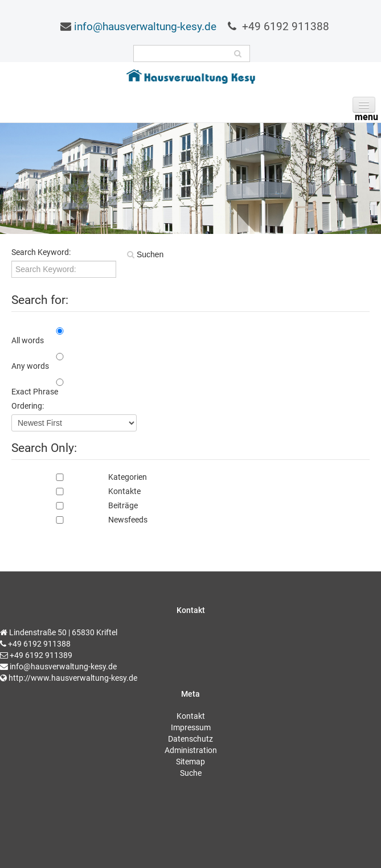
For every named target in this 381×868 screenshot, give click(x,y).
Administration (191, 750)
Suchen (149, 254)
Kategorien (79, 477)
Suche (191, 773)
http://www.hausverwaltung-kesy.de (73, 678)
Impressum (191, 727)
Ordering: (28, 406)
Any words (30, 366)
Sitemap (190, 762)
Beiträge (75, 505)
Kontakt (191, 716)
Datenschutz (190, 739)
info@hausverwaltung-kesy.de (145, 26)
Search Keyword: (41, 252)
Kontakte (76, 491)
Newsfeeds (79, 520)
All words (28, 340)
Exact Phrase (35, 392)
